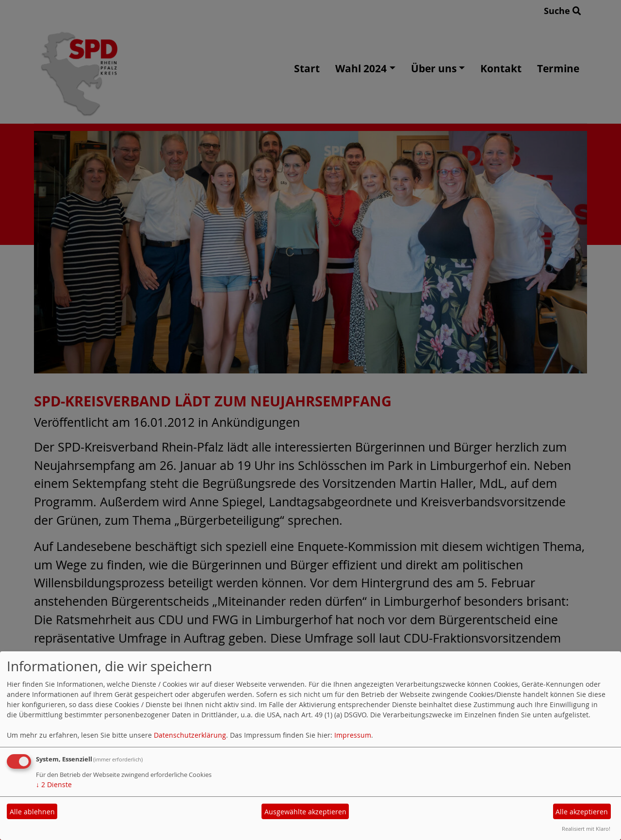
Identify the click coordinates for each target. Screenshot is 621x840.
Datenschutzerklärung (190, 735)
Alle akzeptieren (582, 812)
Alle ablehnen (32, 812)
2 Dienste (54, 784)
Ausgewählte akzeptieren (305, 812)
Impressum (353, 735)
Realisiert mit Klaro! (586, 829)
